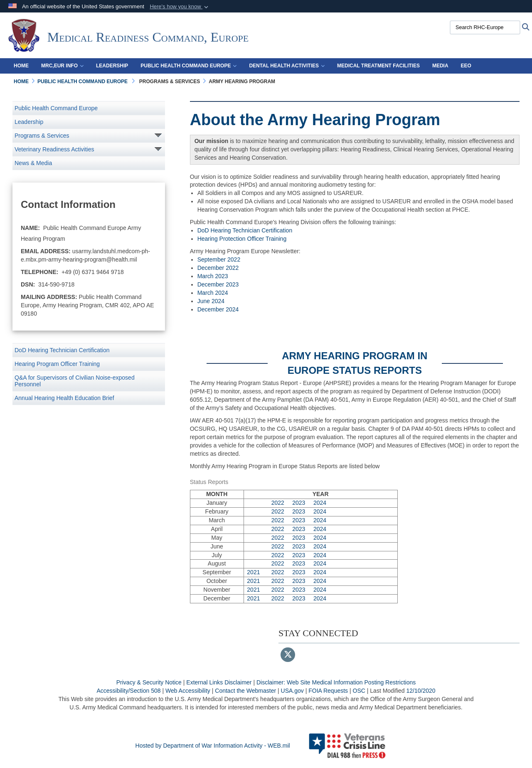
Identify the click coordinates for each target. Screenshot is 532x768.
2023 (299, 503)
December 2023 (218, 284)
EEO (466, 66)
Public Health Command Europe (188, 66)
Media (440, 66)
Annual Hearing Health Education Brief (64, 398)
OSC (359, 691)
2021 (253, 572)
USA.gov (292, 691)
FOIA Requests (328, 691)
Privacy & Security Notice (149, 682)
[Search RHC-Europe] (485, 27)
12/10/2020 (421, 691)
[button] (180, 7)
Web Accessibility (188, 691)
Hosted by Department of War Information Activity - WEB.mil (213, 746)
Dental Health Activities (287, 66)
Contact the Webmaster (245, 691)
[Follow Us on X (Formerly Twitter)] (288, 655)
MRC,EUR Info (62, 66)
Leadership (112, 66)
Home (21, 66)
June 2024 (211, 301)
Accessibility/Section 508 (128, 691)
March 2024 (213, 293)
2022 (278, 503)
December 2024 (218, 309)
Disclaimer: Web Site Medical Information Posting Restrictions (336, 682)
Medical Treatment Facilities (378, 66)
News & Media (33, 163)
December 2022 (218, 268)
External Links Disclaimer (219, 682)
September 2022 (219, 259)
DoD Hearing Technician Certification (62, 350)
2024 (320, 503)
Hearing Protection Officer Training (242, 239)
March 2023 (213, 276)
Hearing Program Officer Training (57, 364)
